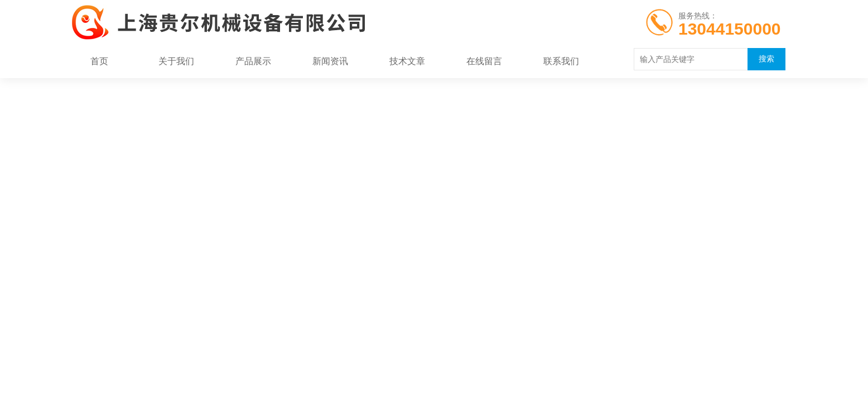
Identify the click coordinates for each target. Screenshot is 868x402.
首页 (99, 61)
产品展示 (253, 61)
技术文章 (407, 61)
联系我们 (561, 61)
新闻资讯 (330, 61)
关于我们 (176, 61)
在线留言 (484, 61)
